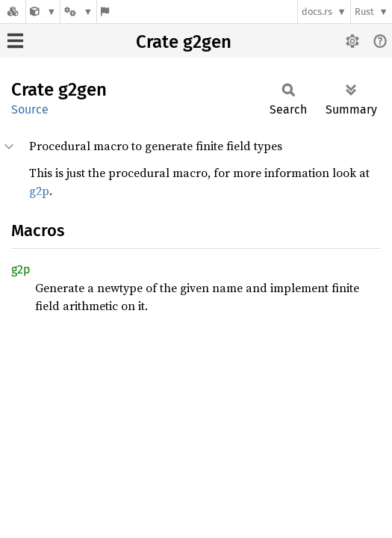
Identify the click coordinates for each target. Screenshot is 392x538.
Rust (364, 12)
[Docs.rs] (13, 12)
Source (30, 109)
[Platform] (78, 12)
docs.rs (317, 12)
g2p (39, 191)
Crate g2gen (184, 42)
